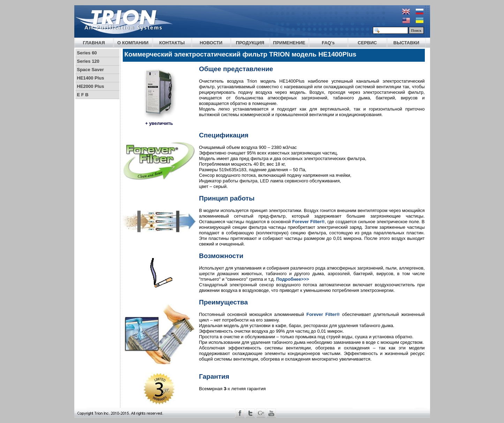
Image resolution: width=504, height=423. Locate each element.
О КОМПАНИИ (133, 43)
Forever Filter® (309, 222)
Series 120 (88, 61)
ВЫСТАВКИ (406, 43)
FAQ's (328, 43)
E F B (83, 95)
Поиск (416, 30)
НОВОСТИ (211, 43)
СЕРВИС (367, 43)
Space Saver (91, 70)
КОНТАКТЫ (172, 43)
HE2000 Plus (91, 86)
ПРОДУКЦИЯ (250, 43)
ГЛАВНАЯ (94, 43)
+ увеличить (159, 123)
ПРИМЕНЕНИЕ (289, 43)
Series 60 (87, 53)
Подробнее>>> (293, 279)
